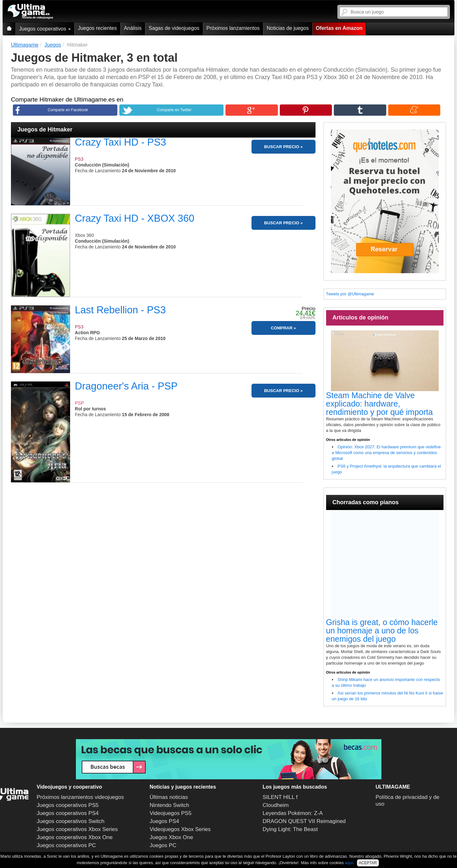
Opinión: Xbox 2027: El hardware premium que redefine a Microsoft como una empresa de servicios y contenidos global (386, 453)
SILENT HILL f (280, 797)
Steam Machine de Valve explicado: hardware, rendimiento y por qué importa (379, 404)
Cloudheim (276, 805)
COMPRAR (282, 328)
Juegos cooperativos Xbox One (75, 837)
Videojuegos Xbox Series (180, 829)
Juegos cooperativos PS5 (68, 805)
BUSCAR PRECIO (282, 147)
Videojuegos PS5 (170, 813)
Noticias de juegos (288, 28)
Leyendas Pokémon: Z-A (293, 813)
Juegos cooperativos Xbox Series (77, 829)
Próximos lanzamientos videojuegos (80, 797)
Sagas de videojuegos (174, 28)
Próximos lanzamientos (233, 28)
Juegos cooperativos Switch (71, 821)
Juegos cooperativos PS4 (68, 813)
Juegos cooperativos (45, 29)
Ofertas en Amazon (339, 28)
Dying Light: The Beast (290, 829)
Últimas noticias (169, 797)
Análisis (133, 28)
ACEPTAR (368, 863)
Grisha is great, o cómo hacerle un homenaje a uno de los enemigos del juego (382, 631)
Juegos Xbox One (171, 837)
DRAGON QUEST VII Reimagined (304, 821)
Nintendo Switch (169, 805)
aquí (349, 863)
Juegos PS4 (164, 821)
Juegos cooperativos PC (66, 845)
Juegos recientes (97, 28)
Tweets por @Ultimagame (350, 294)
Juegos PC (163, 845)
